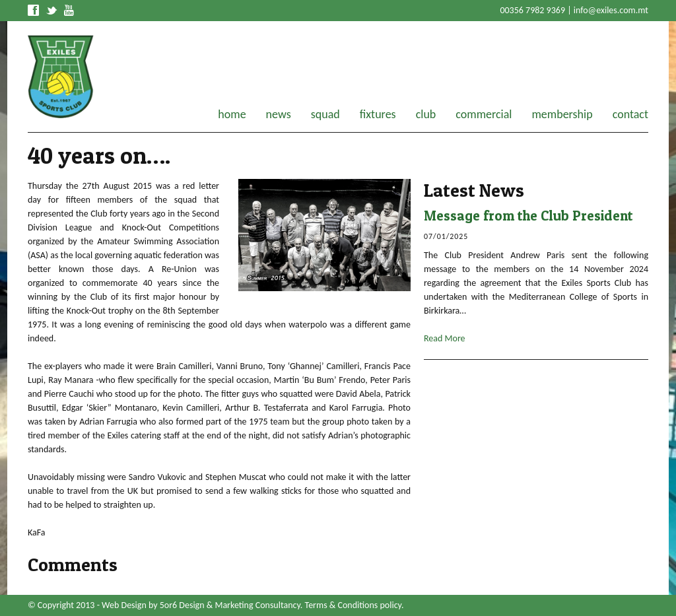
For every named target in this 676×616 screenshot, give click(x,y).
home (232, 114)
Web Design (124, 605)
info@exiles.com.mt (611, 10)
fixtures (378, 114)
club (426, 114)
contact (630, 114)
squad (325, 114)
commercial (484, 114)
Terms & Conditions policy (353, 605)
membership (562, 114)
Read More (445, 338)
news (279, 114)
